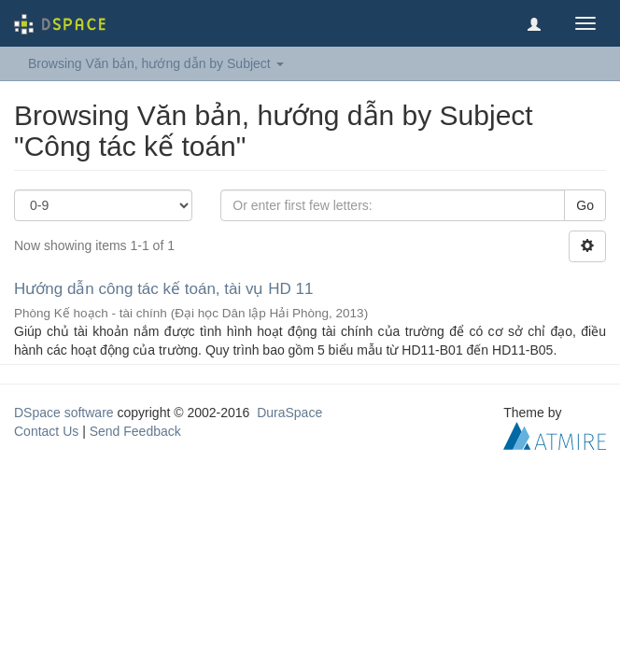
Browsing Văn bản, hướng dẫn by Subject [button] (156, 63)
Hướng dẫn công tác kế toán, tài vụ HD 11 (163, 289)
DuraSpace (289, 413)
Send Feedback (135, 431)
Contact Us (46, 431)
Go (585, 205)
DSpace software (64, 413)
